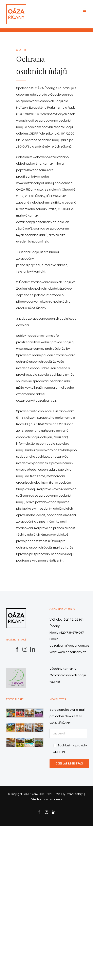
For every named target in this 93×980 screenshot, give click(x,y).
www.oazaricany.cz (72, 652)
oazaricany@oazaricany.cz (69, 646)
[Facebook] (17, 649)
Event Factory (74, 794)
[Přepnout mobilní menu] (85, 10)
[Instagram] (25, 649)
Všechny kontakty (63, 669)
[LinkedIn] (33, 649)
